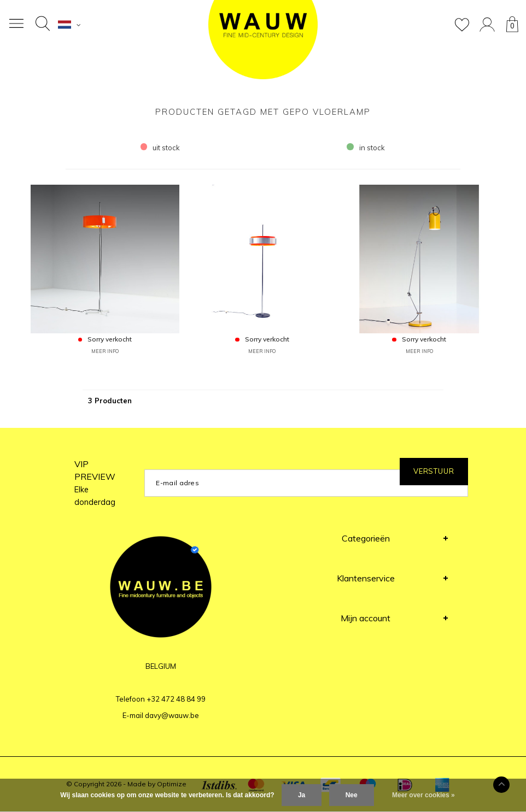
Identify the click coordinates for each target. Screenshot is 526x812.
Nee (352, 795)
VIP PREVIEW (95, 483)
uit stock (160, 148)
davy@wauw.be (172, 715)
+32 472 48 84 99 (176, 699)
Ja (302, 795)
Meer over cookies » (423, 795)
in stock (366, 148)
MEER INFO (105, 351)
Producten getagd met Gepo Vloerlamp (263, 112)
